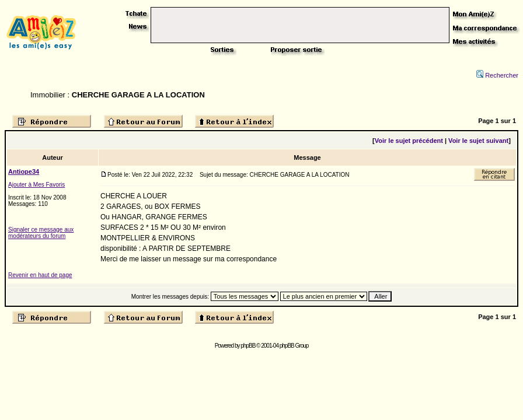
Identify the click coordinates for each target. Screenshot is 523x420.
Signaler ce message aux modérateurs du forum (41, 233)
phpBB (248, 346)
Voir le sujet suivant (478, 141)
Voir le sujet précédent (409, 141)
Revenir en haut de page (40, 275)
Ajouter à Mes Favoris (36, 185)
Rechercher (497, 75)
